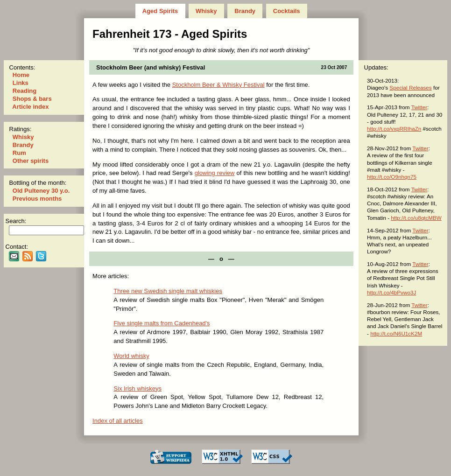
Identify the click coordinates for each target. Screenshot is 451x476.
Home (21, 75)
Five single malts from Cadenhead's (162, 323)
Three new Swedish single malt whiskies (168, 291)
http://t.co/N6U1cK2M (396, 333)
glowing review (215, 173)
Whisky (206, 11)
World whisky (131, 356)
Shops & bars (32, 99)
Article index (31, 107)
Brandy (245, 11)
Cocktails (286, 11)
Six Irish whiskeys (137, 388)
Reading (25, 91)
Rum (19, 153)
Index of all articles (118, 421)
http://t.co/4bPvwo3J (391, 292)
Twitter (419, 107)
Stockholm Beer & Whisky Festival (218, 85)
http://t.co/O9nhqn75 (392, 177)
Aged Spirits (160, 11)
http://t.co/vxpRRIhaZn (394, 129)
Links (20, 83)
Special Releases (410, 87)
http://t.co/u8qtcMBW (416, 218)
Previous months (37, 199)
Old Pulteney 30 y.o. (41, 191)
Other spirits (31, 161)
